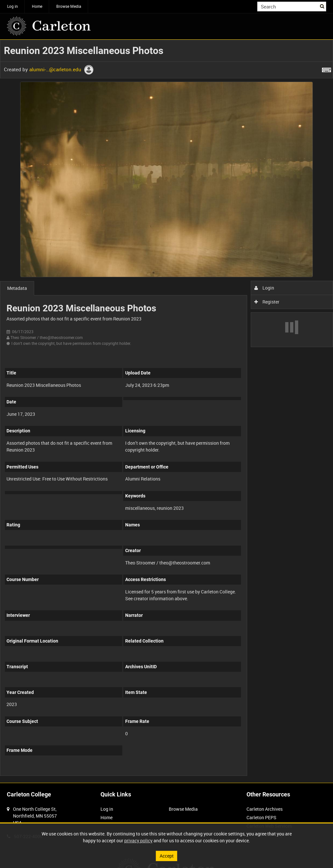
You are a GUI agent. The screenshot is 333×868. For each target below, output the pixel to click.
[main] (166, 411)
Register (267, 302)
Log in (13, 6)
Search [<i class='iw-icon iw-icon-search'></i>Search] (322, 6)
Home (37, 6)
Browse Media (69, 6)
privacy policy (138, 841)
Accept (167, 856)
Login (264, 288)
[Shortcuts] (326, 69)
